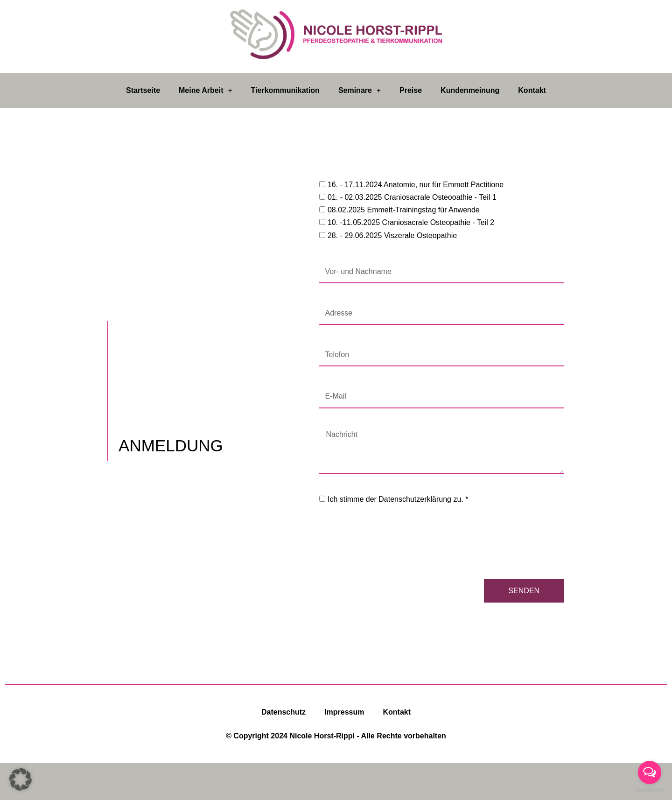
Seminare (360, 91)
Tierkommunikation (285, 90)
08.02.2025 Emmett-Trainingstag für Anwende (404, 210)
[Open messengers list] (650, 772)
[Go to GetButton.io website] (650, 790)
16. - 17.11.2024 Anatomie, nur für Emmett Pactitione (416, 185)
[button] (21, 779)
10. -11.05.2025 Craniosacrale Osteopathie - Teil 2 (411, 222)
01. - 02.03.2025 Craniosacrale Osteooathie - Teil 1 (412, 197)
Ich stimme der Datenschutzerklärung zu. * (398, 499)
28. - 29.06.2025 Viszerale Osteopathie (392, 235)
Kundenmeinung (470, 90)
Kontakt (532, 90)
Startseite (143, 90)
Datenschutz (283, 712)
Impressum (344, 712)
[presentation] (390, 542)
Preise (411, 90)
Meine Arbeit (206, 91)
